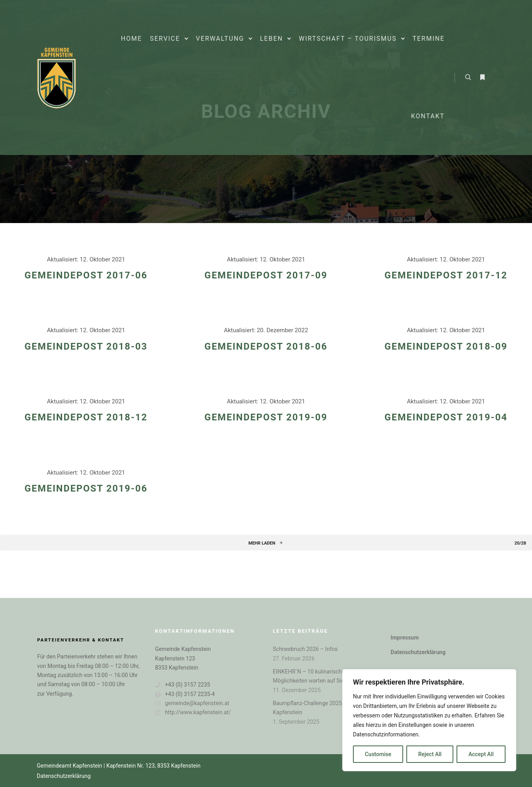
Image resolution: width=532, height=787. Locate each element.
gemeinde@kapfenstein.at (192, 703)
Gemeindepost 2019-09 (266, 417)
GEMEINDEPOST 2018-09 (446, 346)
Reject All (430, 754)
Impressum (405, 638)
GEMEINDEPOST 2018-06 (266, 346)
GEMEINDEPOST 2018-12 (86, 417)
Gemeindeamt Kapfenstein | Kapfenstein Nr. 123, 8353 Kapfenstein (119, 766)
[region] (429, 720)
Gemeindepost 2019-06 (86, 488)
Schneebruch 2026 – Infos (305, 649)
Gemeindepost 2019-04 (446, 417)
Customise (378, 754)
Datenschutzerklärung (418, 652)
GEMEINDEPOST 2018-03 (86, 346)
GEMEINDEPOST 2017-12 (446, 275)
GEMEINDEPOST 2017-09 (266, 275)
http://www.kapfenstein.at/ (193, 712)
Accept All (481, 754)
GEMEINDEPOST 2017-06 (86, 275)
